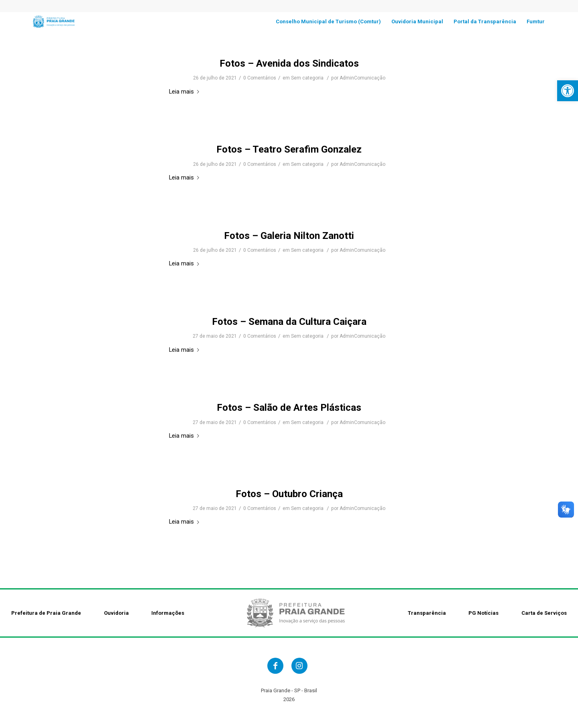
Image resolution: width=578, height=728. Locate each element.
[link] (568, 91)
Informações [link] (168, 613)
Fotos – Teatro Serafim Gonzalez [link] (289, 149)
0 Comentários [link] (260, 78)
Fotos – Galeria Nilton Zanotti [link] (289, 236)
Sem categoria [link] (307, 78)
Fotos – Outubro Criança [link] (289, 494)
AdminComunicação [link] (362, 78)
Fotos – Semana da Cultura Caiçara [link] (289, 322)
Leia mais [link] (186, 92)
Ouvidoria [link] (116, 613)
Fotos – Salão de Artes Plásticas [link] (289, 408)
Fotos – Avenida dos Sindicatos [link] (289, 63)
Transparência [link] (427, 613)
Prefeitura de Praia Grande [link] (46, 613)
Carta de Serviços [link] (544, 613)
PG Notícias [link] (483, 613)
